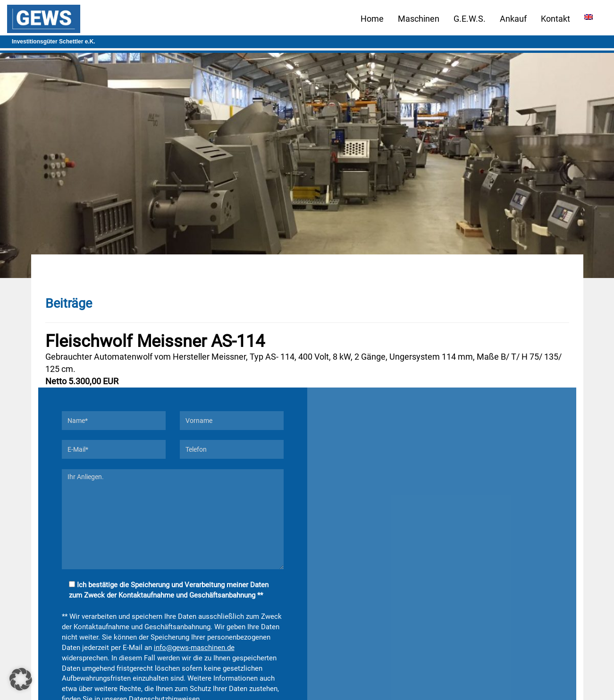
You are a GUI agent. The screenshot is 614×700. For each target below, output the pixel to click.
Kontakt (555, 19)
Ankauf (513, 19)
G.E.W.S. (470, 19)
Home (372, 19)
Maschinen (419, 19)
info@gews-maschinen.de (194, 648)
